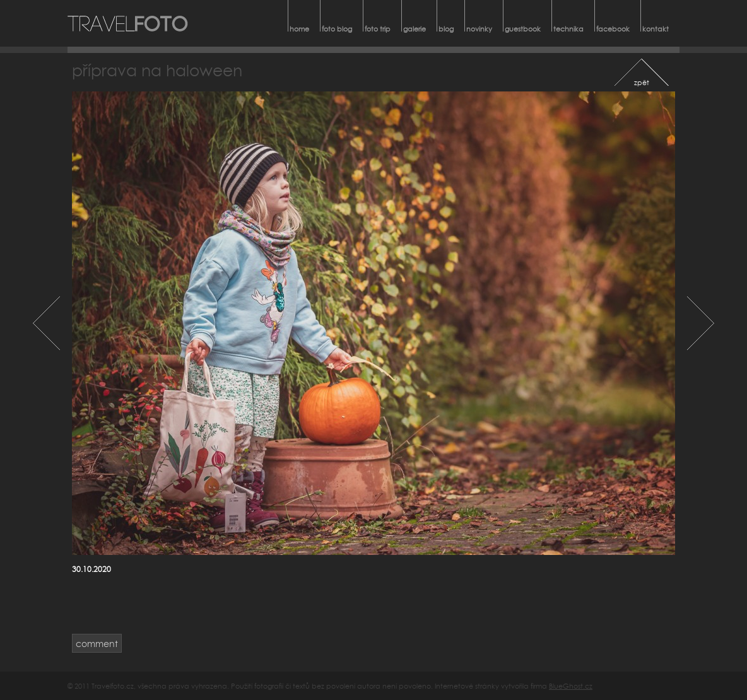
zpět (642, 82)
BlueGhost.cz (571, 686)
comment (97, 644)
